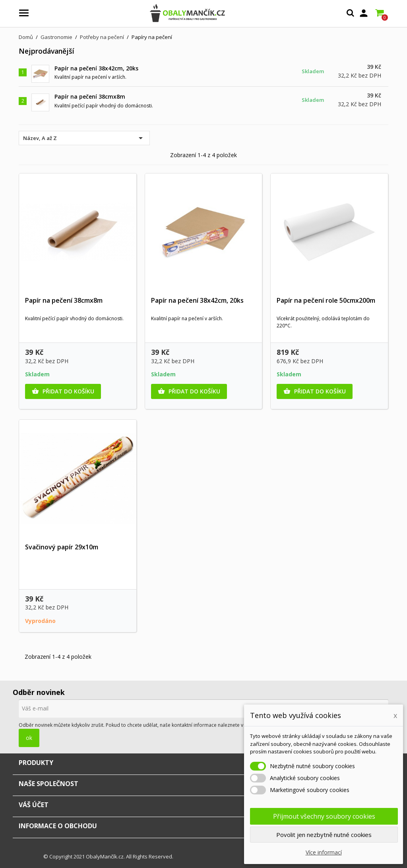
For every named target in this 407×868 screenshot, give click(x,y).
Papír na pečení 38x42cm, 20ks (96, 68)
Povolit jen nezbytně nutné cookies (324, 835)
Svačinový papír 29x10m (62, 547)
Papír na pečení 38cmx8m (90, 96)
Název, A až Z (84, 138)
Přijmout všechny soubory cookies (324, 816)
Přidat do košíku (63, 391)
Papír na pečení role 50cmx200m (326, 300)
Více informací (324, 852)
